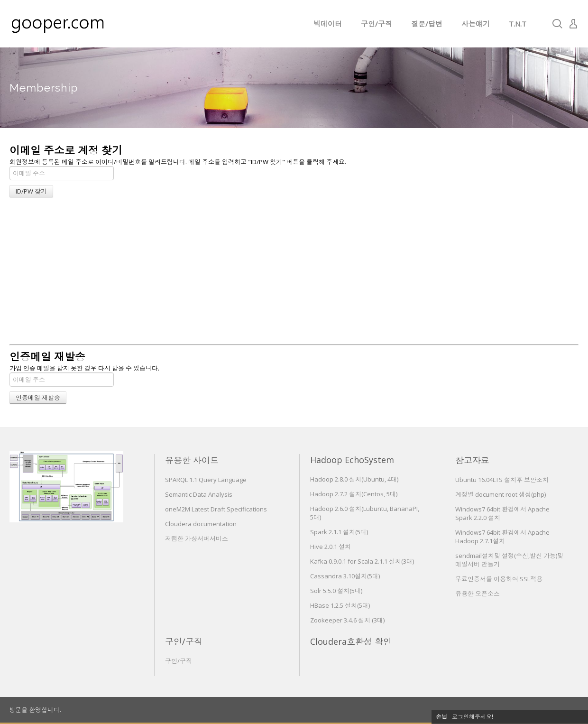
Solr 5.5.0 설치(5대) (336, 591)
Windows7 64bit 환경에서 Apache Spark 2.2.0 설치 (502, 513)
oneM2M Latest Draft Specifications (216, 509)
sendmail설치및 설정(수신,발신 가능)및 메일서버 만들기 (509, 560)
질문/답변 (427, 24)
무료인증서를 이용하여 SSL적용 (499, 579)
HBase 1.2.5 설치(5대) (340, 605)
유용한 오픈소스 (478, 594)
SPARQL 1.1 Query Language (206, 480)
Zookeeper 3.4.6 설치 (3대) (347, 620)
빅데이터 (328, 24)
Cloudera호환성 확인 (351, 641)
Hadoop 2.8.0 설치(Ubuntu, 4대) (354, 479)
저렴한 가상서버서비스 (197, 538)
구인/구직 (377, 24)
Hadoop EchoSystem (352, 460)
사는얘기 (476, 24)
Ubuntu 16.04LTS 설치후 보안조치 (502, 480)
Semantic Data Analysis (199, 494)
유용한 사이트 (192, 460)
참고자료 (472, 460)
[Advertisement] (294, 273)
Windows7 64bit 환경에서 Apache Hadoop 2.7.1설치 (502, 537)
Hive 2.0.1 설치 (331, 547)
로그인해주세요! (473, 717)
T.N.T (518, 24)
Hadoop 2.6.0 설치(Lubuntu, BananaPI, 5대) (365, 513)
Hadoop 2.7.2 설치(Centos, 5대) (354, 494)
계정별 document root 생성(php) (501, 494)
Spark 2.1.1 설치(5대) (339, 532)
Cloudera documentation (201, 524)
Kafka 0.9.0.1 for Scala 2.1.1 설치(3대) (362, 561)
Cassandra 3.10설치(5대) (345, 576)
